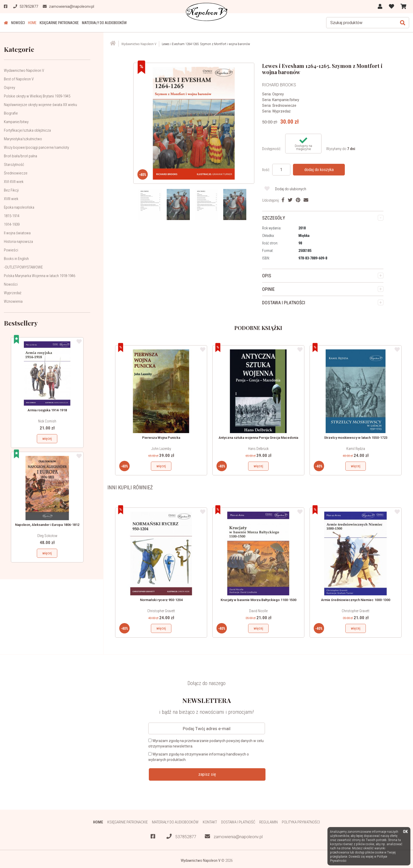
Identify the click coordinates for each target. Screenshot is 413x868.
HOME (32, 23)
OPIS (267, 276)
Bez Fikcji (11, 190)
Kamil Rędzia (356, 449)
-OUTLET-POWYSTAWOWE (23, 267)
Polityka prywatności (301, 822)
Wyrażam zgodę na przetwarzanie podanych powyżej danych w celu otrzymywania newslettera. (206, 743)
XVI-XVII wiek (14, 182)
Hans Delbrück (258, 449)
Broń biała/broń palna (20, 156)
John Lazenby (161, 449)
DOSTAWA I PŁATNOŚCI (284, 303)
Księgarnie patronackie (59, 23)
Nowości (18, 23)
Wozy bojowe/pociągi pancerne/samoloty (36, 147)
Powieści (11, 250)
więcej (47, 439)
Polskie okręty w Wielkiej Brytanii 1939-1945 (37, 96)
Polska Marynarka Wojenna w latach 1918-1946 (40, 276)
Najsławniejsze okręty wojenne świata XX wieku (40, 105)
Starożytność (14, 165)
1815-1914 (12, 216)
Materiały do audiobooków (104, 23)
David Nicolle (258, 611)
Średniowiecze (16, 173)
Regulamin (268, 822)
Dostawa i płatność (238, 822)
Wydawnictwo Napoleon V (24, 70)
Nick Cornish (47, 421)
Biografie (11, 113)
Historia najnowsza (18, 242)
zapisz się (207, 774)
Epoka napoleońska (19, 207)
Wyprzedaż (13, 293)
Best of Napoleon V (19, 79)
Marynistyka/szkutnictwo (23, 139)
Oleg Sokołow (47, 536)
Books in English (16, 259)
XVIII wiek (11, 199)
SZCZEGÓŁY (274, 218)
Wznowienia (13, 301)
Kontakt (210, 822)
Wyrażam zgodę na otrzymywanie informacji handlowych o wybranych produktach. (199, 757)
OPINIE (268, 289)
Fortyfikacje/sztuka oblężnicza (27, 130)
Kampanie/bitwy (16, 122)
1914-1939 (12, 224)
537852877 (181, 837)
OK (405, 832)
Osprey (9, 88)
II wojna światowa (17, 233)
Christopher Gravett (161, 611)
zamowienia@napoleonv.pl (234, 837)
